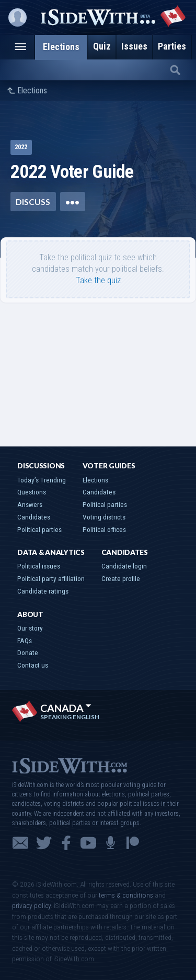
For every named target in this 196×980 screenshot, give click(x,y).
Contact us (33, 665)
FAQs (25, 640)
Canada (66, 708)
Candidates (34, 517)
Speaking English (70, 717)
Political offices (104, 529)
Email (20, 843)
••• (72, 202)
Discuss (33, 202)
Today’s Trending (42, 480)
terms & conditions (126, 895)
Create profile (121, 578)
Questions (32, 492)
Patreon (133, 843)
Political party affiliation (51, 578)
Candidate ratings (43, 591)
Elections (32, 91)
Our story (30, 628)
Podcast (111, 843)
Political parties (39, 529)
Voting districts (104, 517)
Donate (28, 652)
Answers (30, 504)
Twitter (44, 843)
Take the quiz (98, 280)
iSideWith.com (70, 765)
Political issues (39, 566)
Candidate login (124, 566)
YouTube (88, 843)
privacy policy (31, 905)
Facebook (66, 843)
